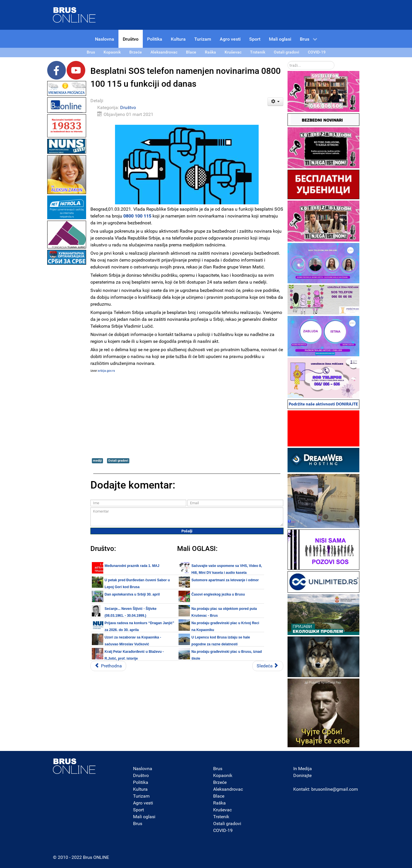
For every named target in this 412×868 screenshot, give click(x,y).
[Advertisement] (67, 352)
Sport (138, 810)
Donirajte (302, 775)
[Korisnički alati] (275, 102)
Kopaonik (223, 775)
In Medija (303, 769)
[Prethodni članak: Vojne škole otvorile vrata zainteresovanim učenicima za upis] (108, 666)
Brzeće (220, 782)
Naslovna (143, 769)
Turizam (141, 796)
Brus (138, 823)
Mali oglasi (144, 817)
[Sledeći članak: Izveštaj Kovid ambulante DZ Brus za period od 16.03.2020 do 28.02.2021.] (268, 666)
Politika (141, 782)
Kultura (140, 789)
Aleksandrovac (228, 789)
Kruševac (222, 810)
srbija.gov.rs (106, 371)
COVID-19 (223, 830)
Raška (219, 803)
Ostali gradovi (118, 461)
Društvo (128, 107)
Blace (219, 796)
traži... (288, 61)
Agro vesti (143, 803)
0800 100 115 (137, 216)
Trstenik (221, 817)
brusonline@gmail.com (335, 789)
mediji (97, 461)
